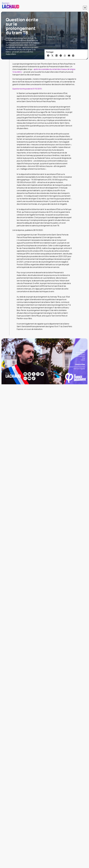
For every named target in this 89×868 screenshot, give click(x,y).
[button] (85, 8)
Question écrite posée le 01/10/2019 (27, 89)
